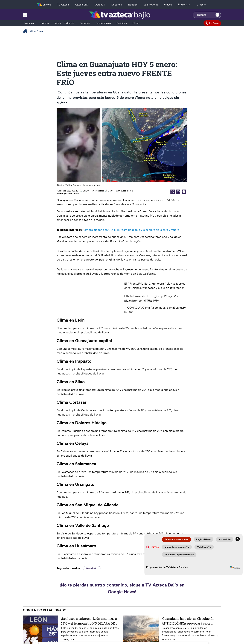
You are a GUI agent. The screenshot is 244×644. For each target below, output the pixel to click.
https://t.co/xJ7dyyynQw (163, 296)
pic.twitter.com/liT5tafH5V (142, 301)
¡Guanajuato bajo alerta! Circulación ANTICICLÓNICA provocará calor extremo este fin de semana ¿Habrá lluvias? (188, 621)
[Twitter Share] (173, 192)
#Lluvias (170, 284)
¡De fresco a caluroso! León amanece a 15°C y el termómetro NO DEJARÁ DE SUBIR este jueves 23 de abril (89, 621)
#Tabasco (149, 288)
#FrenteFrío (135, 284)
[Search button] (217, 15)
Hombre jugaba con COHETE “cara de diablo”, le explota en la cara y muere (131, 230)
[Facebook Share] (184, 192)
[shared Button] (178, 192)
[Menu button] (37, 15)
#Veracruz (177, 288)
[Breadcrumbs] (27, 31)
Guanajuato (92, 568)
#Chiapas (135, 288)
